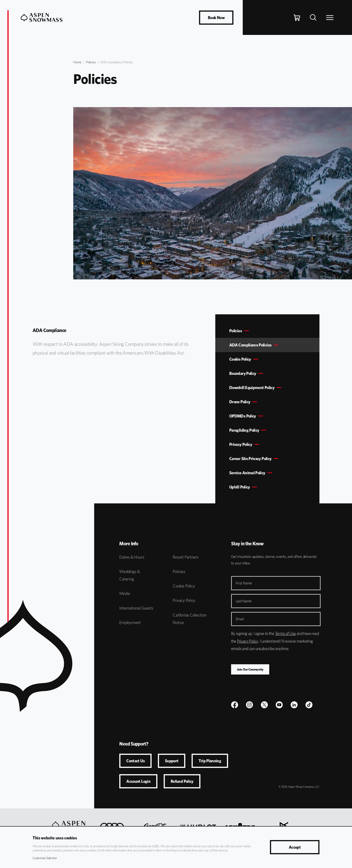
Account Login (138, 781)
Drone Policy (240, 402)
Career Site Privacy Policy (250, 459)
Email (240, 619)
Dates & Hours (132, 557)
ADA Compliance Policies (250, 345)
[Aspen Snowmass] (42, 17)
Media (125, 593)
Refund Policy (182, 781)
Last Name (244, 601)
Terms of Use (286, 633)
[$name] (235, 705)
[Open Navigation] (330, 18)
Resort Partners (186, 557)
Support (172, 761)
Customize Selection (45, 858)
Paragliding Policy (244, 430)
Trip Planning (210, 761)
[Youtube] (279, 705)
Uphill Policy (240, 487)
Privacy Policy (241, 444)
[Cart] (297, 17)
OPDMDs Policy (243, 416)
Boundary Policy (243, 373)
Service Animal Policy (247, 473)
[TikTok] (309, 705)
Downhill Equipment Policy (252, 388)
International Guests (136, 608)
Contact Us (135, 761)
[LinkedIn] (294, 705)
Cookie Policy (240, 359)
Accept (295, 847)
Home (77, 62)
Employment (130, 622)
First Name (244, 583)
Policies (91, 62)
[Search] (313, 17)
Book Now (216, 18)
